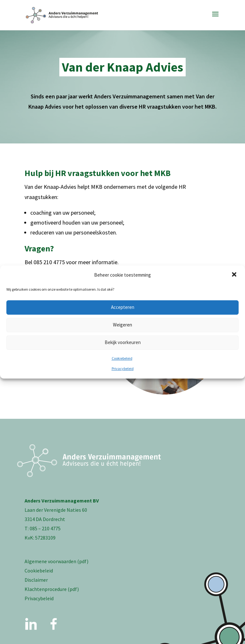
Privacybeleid (123, 368)
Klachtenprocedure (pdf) (52, 589)
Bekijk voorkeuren (123, 342)
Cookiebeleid (122, 358)
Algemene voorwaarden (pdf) (56, 561)
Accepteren (123, 307)
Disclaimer (36, 580)
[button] (235, 275)
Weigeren (122, 325)
